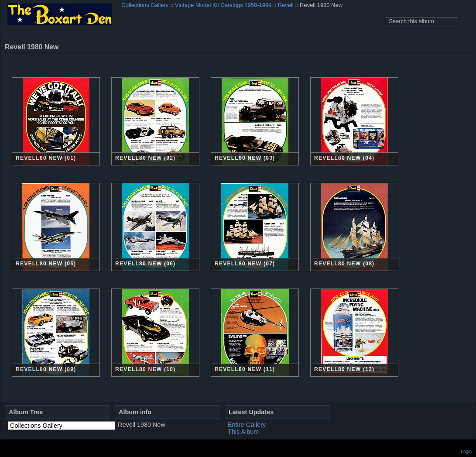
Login (466, 452)
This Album (243, 432)
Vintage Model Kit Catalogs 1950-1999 (223, 5)
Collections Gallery (145, 5)
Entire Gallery (247, 425)
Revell (286, 5)
